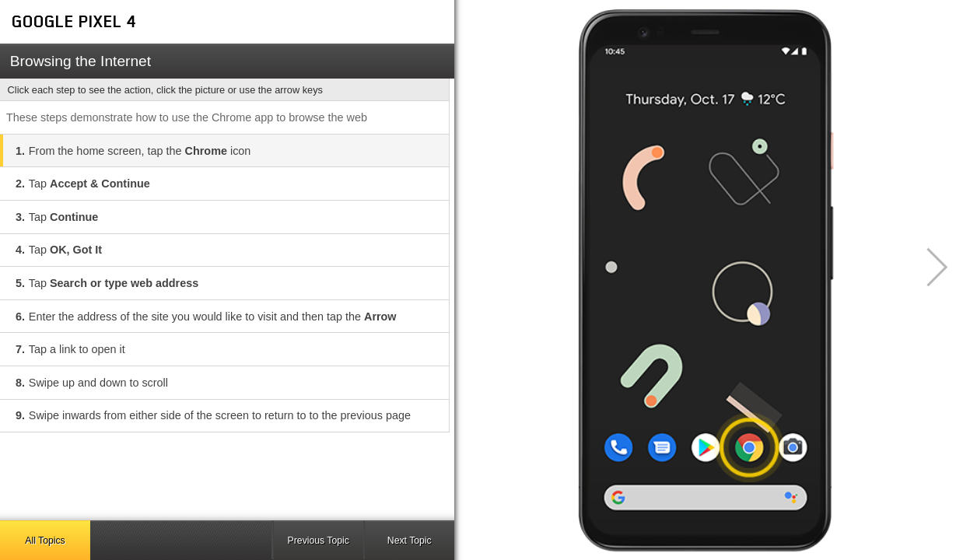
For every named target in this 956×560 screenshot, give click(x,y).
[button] (928, 267)
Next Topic (410, 541)
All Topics (45, 541)
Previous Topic (319, 541)
